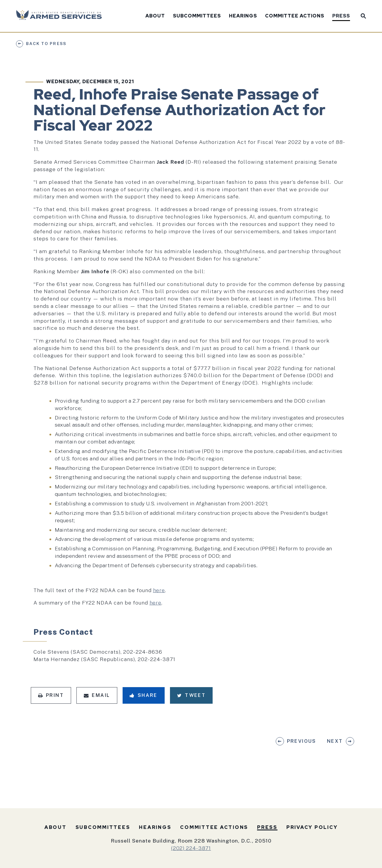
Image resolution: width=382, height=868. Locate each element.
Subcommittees (197, 16)
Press (341, 16)
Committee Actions (295, 16)
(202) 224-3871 (191, 848)
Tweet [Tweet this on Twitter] (191, 695)
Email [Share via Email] (97, 695)
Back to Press (46, 44)
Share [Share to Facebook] (143, 695)
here (159, 590)
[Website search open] (362, 15)
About (155, 16)
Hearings (243, 16)
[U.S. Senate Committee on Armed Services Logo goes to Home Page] (61, 16)
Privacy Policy (312, 827)
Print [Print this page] (51, 695)
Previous (302, 741)
